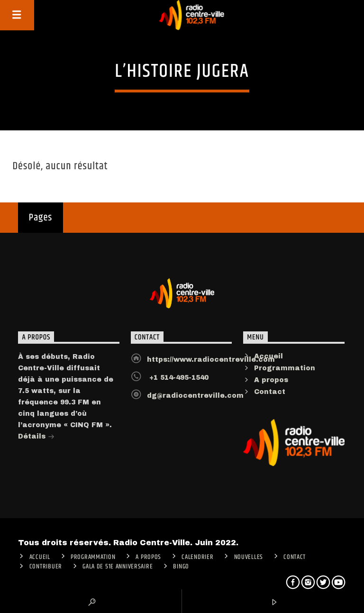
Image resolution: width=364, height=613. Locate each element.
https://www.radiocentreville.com (211, 360)
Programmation (285, 368)
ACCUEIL (40, 557)
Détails (36, 437)
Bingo (181, 567)
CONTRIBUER (46, 567)
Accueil (268, 356)
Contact (270, 392)
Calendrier (197, 557)
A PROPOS (148, 557)
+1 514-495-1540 (178, 378)
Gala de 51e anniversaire (118, 567)
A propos (271, 380)
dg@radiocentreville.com (195, 396)
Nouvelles (249, 557)
